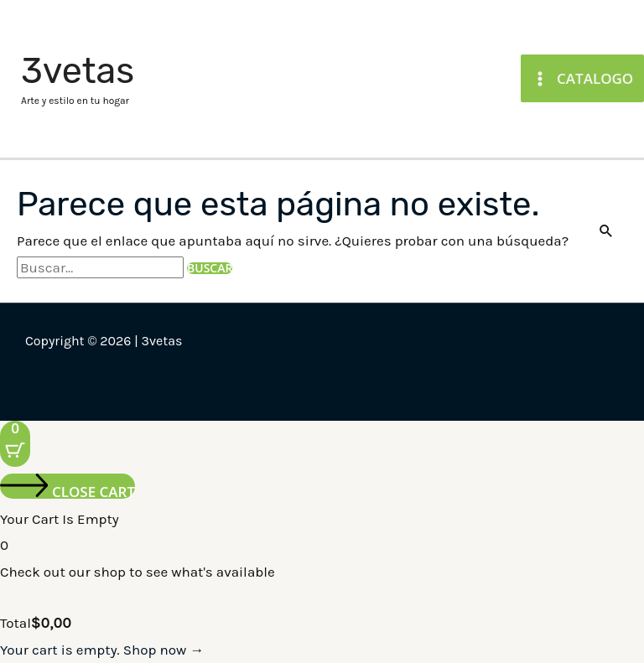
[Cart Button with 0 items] (15, 444)
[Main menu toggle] (582, 78)
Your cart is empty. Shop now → (102, 650)
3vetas (78, 71)
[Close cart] (68, 486)
